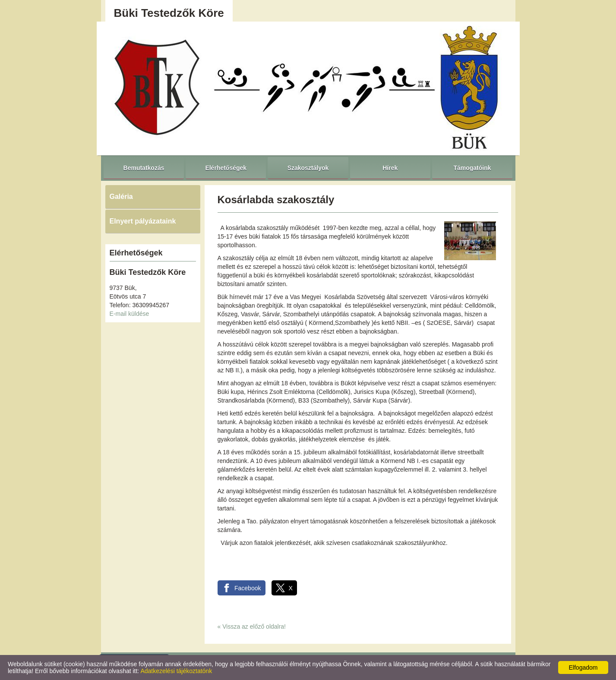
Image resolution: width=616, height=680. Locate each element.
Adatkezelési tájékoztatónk (176, 671)
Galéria (121, 197)
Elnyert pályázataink (143, 221)
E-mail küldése (130, 314)
